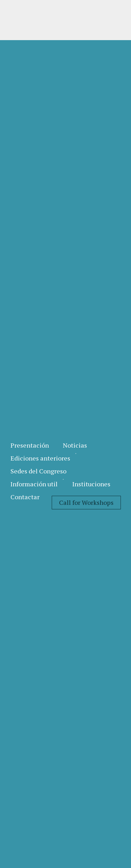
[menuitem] (30, 445)
